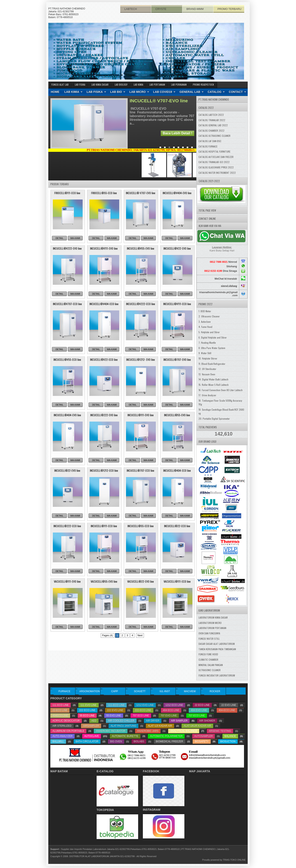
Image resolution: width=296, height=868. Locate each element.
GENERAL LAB (190, 92)
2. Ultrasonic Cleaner (209, 316)
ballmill (58, 741)
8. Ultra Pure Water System (212, 348)
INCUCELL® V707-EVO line (159, 101)
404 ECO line (171, 710)
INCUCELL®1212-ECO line (104, 470)
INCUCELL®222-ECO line (67, 526)
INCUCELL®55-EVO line (177, 415)
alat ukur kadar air (197, 726)
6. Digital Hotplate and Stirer (213, 337)
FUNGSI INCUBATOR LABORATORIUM (217, 675)
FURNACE (64, 691)
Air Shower (207, 721)
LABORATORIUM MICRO (210, 623)
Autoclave (92, 736)
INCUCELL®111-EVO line (140, 415)
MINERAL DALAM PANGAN (211, 665)
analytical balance (184, 731)
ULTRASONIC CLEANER (210, 670)
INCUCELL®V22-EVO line (177, 248)
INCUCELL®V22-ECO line (104, 359)
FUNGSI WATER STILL (209, 639)
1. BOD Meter (205, 311)
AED (94, 721)
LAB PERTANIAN (157, 85)
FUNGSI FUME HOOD (208, 654)
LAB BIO (116, 92)
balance (230, 736)
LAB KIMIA (138, 85)
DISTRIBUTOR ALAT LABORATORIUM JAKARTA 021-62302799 (102, 856)
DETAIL (59, 238)
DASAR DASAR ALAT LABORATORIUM (217, 644)
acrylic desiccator (66, 721)
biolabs (139, 741)
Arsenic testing (220, 731)
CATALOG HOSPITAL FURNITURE (214, 152)
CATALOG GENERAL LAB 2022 (213, 125)
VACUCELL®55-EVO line (104, 581)
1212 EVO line (145, 705)
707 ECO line (141, 716)
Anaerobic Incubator (111, 731)
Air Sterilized (62, 726)
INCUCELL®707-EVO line (177, 359)
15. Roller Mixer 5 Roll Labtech (214, 385)
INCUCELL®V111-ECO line (177, 304)
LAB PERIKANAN (179, 85)
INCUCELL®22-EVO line (67, 470)
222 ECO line (87, 710)
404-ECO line (227, 710)
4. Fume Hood (205, 327)
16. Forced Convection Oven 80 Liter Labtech (221, 390)
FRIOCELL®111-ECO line (67, 193)
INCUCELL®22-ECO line (177, 526)
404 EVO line (199, 710)
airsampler (91, 726)
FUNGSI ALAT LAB (60, 85)
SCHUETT (140, 691)
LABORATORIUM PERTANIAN (212, 628)
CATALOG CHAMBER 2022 (212, 131)
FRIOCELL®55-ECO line (104, 193)
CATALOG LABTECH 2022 (211, 115)
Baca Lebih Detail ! (177, 133)
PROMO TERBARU (229, 9)
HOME (55, 92)
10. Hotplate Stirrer (208, 358)
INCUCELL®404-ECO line (177, 470)
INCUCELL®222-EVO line (104, 415)
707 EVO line (169, 716)
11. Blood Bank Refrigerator (212, 364)
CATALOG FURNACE (208, 146)
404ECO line (60, 716)
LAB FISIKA (80, 85)
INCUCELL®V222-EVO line (67, 248)
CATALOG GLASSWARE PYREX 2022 (216, 167)
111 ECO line (61, 705)
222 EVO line (115, 710)
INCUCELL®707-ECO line (140, 470)
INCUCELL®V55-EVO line (140, 248)
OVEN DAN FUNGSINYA (209, 633)
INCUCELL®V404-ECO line (104, 304)
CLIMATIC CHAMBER (208, 660)
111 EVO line (88, 705)
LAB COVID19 (163, 92)
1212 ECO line (174, 705)
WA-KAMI (75, 238)
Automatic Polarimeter (166, 736)
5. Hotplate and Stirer (209, 332)
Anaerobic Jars (148, 731)
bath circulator (87, 741)
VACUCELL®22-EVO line (140, 581)
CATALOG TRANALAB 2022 (212, 120)
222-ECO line (143, 710)
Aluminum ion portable (68, 731)
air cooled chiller (121, 721)
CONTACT (236, 92)
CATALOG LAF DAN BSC (210, 141)
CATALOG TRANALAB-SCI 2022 (214, 162)
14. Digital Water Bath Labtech (213, 379)
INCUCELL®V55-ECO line (67, 359)
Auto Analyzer (62, 736)
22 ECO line (202, 705)
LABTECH (131, 9)
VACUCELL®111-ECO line (177, 581)
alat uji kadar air (160, 726)
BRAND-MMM (195, 9)
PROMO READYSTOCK (203, 85)
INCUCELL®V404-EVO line (177, 193)
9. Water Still (205, 353)
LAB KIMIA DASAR (100, 85)
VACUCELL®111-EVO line (67, 581)
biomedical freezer (169, 741)
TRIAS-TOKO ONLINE (234, 860)
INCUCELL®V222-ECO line (140, 304)
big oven (116, 741)
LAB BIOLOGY (121, 85)
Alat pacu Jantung (123, 726)
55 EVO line (114, 716)
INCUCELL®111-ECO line (104, 526)
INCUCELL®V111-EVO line (104, 248)
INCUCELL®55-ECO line (140, 526)
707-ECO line (197, 716)
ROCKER (215, 691)
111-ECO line (116, 705)
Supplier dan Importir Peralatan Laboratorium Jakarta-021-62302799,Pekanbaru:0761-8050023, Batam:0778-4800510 (120, 849)
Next (140, 635)
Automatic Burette (125, 736)
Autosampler (203, 736)
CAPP (115, 691)
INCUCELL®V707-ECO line (67, 304)
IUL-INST (165, 691)
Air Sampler (179, 721)
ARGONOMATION (90, 691)
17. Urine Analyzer (207, 395)
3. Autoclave (205, 322)
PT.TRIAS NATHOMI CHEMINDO (198, 849)
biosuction (228, 741)
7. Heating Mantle (207, 343)
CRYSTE (161, 9)
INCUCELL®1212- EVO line (140, 359)
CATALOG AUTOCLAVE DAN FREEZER (216, 157)
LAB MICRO (137, 92)
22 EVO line (229, 705)
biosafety (202, 741)
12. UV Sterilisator (207, 369)
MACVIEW (190, 691)
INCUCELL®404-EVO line (67, 415)
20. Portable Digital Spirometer (214, 419)
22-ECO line (60, 710)
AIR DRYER (153, 721)
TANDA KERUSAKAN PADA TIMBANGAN (217, 649)
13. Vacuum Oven (207, 374)
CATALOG (214, 92)
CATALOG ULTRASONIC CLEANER (214, 136)
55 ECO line (87, 716)
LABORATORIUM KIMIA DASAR (213, 617)
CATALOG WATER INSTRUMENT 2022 (217, 173)
